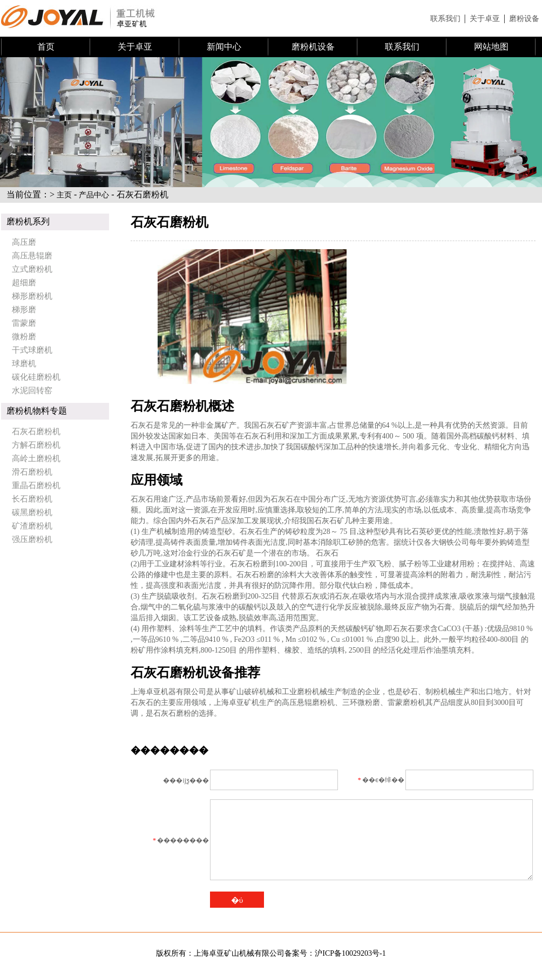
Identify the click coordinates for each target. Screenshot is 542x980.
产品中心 (94, 195)
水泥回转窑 (32, 390)
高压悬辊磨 (32, 256)
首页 (46, 47)
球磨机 (24, 364)
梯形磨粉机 (32, 296)
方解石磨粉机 (36, 445)
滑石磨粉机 (32, 472)
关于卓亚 (485, 19)
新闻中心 (224, 47)
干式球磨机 (32, 350)
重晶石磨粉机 (36, 485)
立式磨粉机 (32, 269)
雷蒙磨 (24, 323)
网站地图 (491, 47)
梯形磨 (24, 310)
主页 (64, 195)
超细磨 (24, 283)
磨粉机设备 (313, 47)
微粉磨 (24, 337)
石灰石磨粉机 (36, 431)
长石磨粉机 (32, 499)
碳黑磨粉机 (32, 512)
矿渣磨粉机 (32, 526)
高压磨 (24, 242)
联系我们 (445, 19)
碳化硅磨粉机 (36, 377)
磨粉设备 (524, 19)
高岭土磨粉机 (36, 458)
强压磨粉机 (32, 539)
